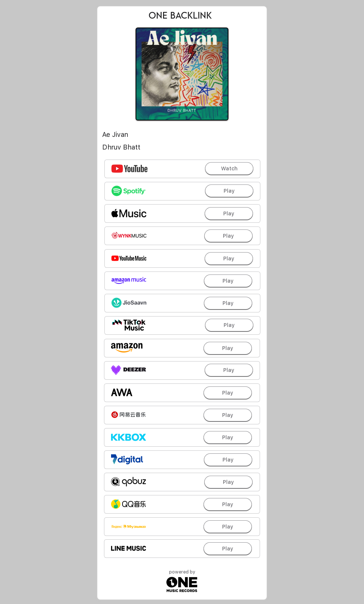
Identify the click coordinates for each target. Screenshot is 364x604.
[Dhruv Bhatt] (182, 147)
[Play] (229, 191)
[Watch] (229, 168)
